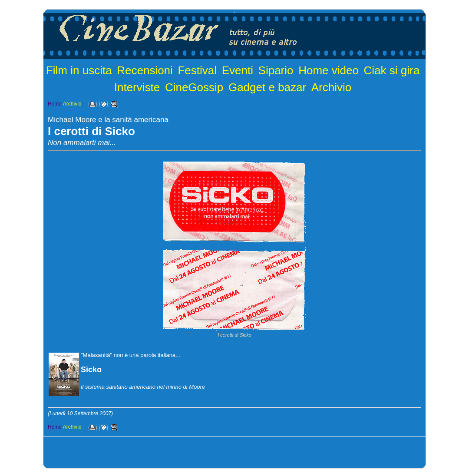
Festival (197, 70)
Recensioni (145, 70)
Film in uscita (79, 70)
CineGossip (194, 87)
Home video (329, 70)
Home (55, 104)
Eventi (238, 70)
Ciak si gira (392, 70)
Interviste (137, 87)
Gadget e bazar (267, 87)
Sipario (276, 70)
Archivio (331, 87)
